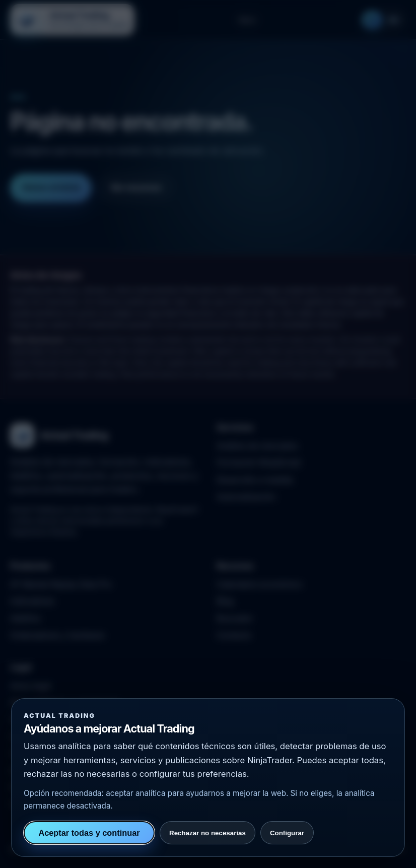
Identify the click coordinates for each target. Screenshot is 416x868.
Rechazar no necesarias (207, 833)
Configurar (287, 833)
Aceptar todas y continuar (89, 833)
